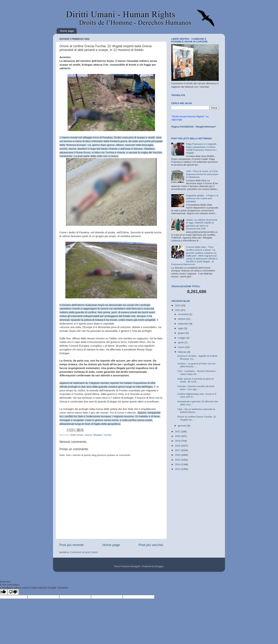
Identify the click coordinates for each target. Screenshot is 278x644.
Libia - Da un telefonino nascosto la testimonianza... (196, 411)
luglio (181, 328)
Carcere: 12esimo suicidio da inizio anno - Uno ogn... (196, 388)
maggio (182, 338)
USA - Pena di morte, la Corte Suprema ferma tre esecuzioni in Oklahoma (202, 174)
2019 (178, 441)
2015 (178, 460)
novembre (184, 314)
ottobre (182, 319)
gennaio (183, 426)
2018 (178, 446)
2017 (178, 450)
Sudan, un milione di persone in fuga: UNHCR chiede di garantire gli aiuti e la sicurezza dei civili (202, 224)
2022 (178, 310)
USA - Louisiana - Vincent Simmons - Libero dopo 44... (197, 373)
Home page (67, 31)
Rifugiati (98, 435)
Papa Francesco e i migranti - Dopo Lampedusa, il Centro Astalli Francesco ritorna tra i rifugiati (202, 148)
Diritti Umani (77, 435)
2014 (178, 464)
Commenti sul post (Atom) (84, 552)
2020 (178, 436)
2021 (178, 432)
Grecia (88, 435)
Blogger (159, 566)
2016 (178, 455)
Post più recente (72, 545)
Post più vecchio (151, 545)
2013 (178, 469)
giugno (182, 333)
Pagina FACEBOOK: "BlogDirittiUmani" (194, 127)
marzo (182, 347)
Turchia (107, 435)
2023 (178, 305)
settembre (184, 324)
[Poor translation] (13, 592)
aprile (181, 342)
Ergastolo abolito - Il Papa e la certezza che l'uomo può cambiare (202, 198)
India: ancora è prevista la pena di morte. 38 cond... (196, 380)
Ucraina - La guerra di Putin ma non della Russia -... (196, 365)
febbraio (183, 352)
